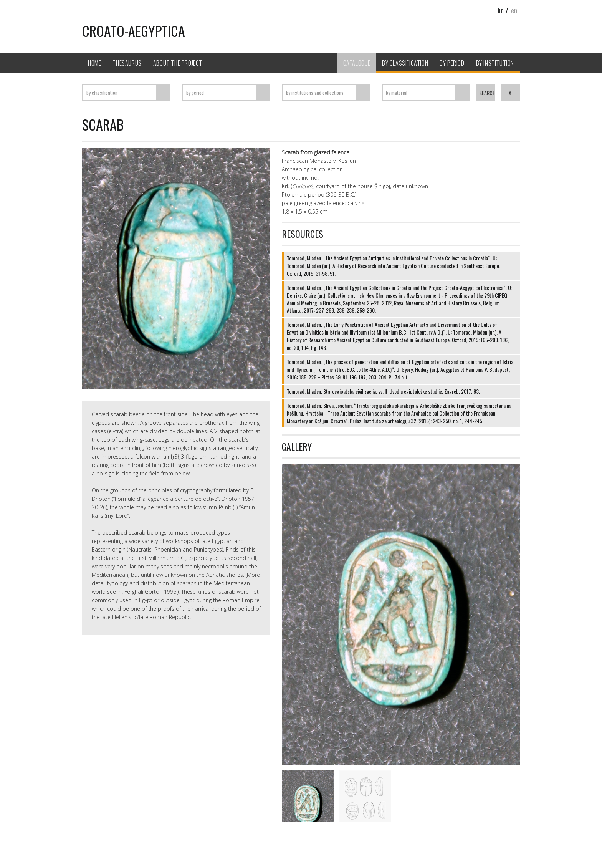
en (514, 10)
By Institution (495, 63)
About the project (178, 63)
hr (500, 10)
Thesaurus (127, 63)
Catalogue (357, 63)
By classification (405, 63)
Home (94, 63)
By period (452, 63)
